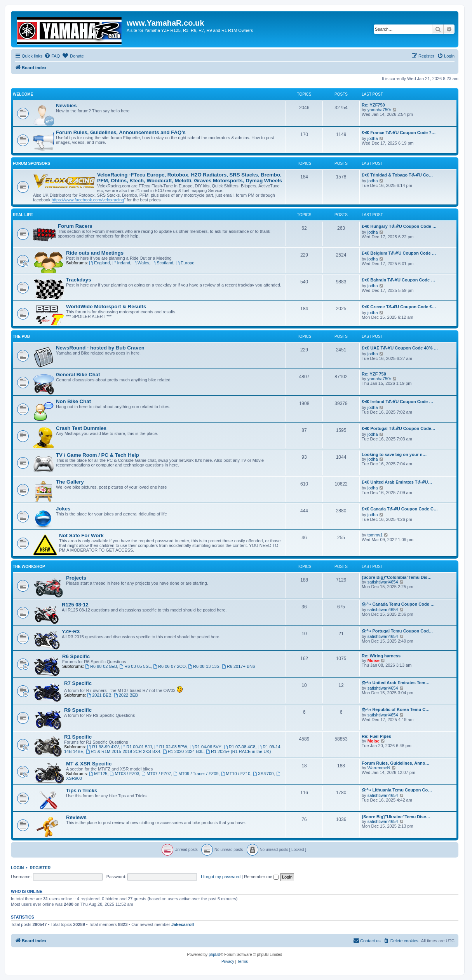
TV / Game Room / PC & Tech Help (98, 455)
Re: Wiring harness (381, 656)
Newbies (66, 106)
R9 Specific (78, 710)
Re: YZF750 (373, 105)
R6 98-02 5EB (101, 666)
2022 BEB (126, 695)
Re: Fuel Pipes (376, 736)
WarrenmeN (379, 768)
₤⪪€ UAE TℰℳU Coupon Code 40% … (400, 348)
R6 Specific (76, 656)
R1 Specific (78, 737)
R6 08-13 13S (204, 666)
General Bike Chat (78, 375)
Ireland (121, 263)
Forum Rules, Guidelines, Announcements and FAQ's (121, 132)
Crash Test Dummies (81, 428)
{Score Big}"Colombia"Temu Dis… (397, 577)
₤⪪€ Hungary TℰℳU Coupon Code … (399, 226)
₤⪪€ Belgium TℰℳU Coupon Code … (399, 253)
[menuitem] (52, 56)
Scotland (162, 263)
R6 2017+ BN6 (238, 666)
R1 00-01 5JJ (136, 747)
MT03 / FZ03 (125, 774)
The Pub (21, 336)
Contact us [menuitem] (367, 940)
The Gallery (70, 482)
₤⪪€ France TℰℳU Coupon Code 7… (399, 133)
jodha (373, 138)
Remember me (261, 877)
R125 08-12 (75, 605)
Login (17, 868)
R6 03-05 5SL (135, 666)
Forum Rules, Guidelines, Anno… (395, 763)
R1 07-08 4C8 (239, 747)
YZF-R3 (71, 631)
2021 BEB (99, 695)
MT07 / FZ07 (156, 774)
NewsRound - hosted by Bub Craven (100, 348)
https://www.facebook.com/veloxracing (88, 200)
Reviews (76, 817)
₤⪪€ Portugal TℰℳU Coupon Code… (399, 428)
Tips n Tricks (82, 790)
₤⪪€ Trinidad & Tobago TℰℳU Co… (397, 175)
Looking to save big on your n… (394, 454)
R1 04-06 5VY (206, 747)
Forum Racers (75, 226)
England (99, 263)
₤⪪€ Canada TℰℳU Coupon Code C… (400, 509)
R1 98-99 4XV (103, 747)
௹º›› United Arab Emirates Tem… (396, 683)
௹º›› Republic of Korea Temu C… (396, 709)
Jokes (63, 509)
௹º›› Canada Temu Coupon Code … (398, 604)
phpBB (214, 955)
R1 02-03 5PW (171, 747)
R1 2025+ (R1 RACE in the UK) (238, 751)
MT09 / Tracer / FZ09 (196, 774)
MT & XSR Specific (89, 764)
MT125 (98, 774)
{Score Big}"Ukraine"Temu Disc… (396, 817)
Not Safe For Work (81, 535)
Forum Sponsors (31, 163)
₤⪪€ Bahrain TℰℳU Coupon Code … (398, 280)
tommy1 (375, 535)
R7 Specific (78, 683)
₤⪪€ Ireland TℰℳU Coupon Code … (397, 402)
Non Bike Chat (73, 401)
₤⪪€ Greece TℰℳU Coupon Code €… (399, 307)
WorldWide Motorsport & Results (106, 307)
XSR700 (263, 774)
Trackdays (79, 280)
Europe (185, 263)
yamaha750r (379, 110)
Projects (76, 578)
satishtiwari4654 (383, 582)
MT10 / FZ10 (236, 774)
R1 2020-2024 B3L (183, 751)
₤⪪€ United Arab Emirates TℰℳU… (397, 482)
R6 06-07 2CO (169, 666)
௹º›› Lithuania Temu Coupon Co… (397, 790)
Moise (374, 660)
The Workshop (29, 567)
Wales (141, 263)
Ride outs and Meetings (95, 253)
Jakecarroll (183, 924)
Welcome (23, 94)
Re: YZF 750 (374, 374)
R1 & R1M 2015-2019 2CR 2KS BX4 (123, 751)
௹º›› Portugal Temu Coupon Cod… (397, 631)
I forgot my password (221, 877)
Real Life (23, 215)
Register (40, 868)
